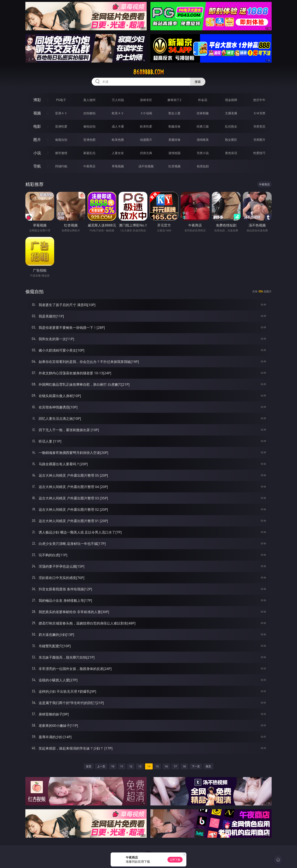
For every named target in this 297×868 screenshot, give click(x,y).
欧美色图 (118, 140)
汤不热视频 (146, 166)
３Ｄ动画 (146, 113)
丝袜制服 (203, 113)
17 (175, 766)
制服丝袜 (174, 126)
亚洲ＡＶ (61, 113)
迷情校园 (174, 153)
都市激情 (61, 153)
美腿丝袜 (174, 140)
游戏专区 (146, 100)
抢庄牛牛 (259, 100)
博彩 (37, 100)
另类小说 (203, 153)
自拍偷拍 (89, 113)
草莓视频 (118, 166)
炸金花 (203, 100)
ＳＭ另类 (259, 113)
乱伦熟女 (231, 126)
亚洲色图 (89, 140)
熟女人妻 (174, 113)
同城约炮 (61, 166)
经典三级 (203, 126)
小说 (37, 153)
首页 (89, 766)
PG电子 (61, 100)
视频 (37, 113)
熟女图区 (231, 140)
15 (157, 766)
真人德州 (89, 100)
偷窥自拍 (61, 140)
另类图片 (259, 140)
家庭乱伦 (89, 153)
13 (140, 766)
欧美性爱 (146, 126)
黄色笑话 (231, 153)
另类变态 (259, 126)
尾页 (208, 766)
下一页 (196, 766)
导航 (37, 166)
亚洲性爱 (61, 126)
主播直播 (231, 113)
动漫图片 (146, 140)
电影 (37, 126)
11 (122, 766)
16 (166, 766)
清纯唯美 (203, 140)
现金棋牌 (231, 100)
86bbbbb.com (148, 72)
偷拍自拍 (89, 126)
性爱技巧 (259, 153)
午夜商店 (89, 166)
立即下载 (175, 860)
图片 (37, 140)
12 (131, 766)
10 (113, 766)
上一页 (101, 766)
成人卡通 (118, 126)
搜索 (198, 82)
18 (184, 766)
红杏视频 (174, 166)
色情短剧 (203, 166)
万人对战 (118, 100)
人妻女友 (118, 153)
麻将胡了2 (174, 100)
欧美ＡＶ (118, 113)
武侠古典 (146, 153)
